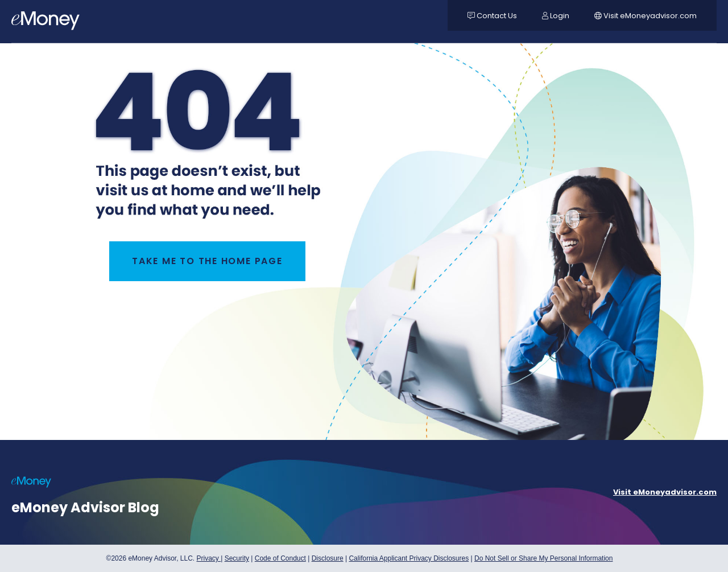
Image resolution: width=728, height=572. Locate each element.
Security (237, 558)
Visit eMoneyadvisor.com (665, 492)
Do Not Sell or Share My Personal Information (543, 560)
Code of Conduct (280, 558)
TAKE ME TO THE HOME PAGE (207, 261)
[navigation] (45, 23)
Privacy (208, 558)
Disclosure (328, 558)
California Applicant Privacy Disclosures (409, 558)
